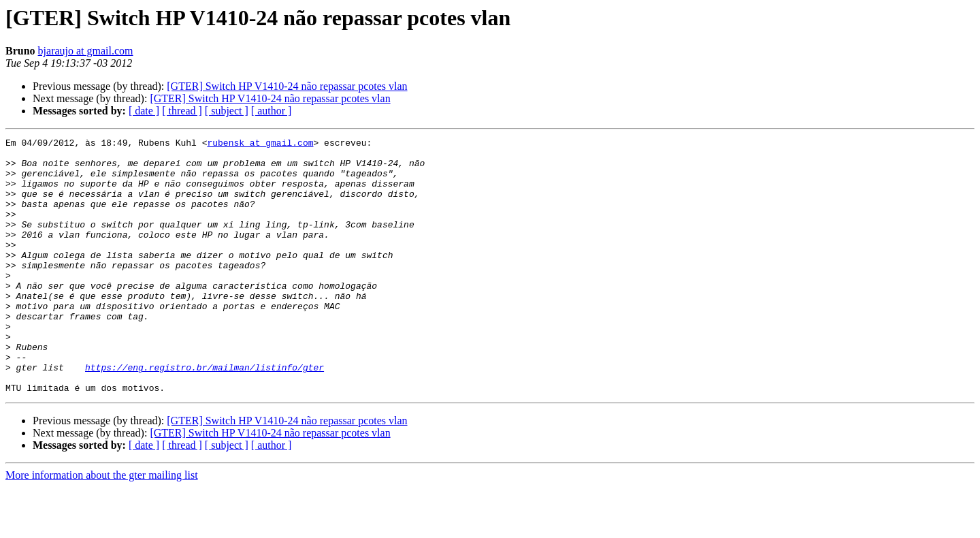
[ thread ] (182, 111)
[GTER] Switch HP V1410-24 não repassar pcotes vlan (287, 86)
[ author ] (272, 111)
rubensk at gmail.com (260, 144)
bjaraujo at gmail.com (86, 51)
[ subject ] (227, 111)
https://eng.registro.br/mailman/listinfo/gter (205, 414)
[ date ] (144, 111)
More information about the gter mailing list (102, 526)
